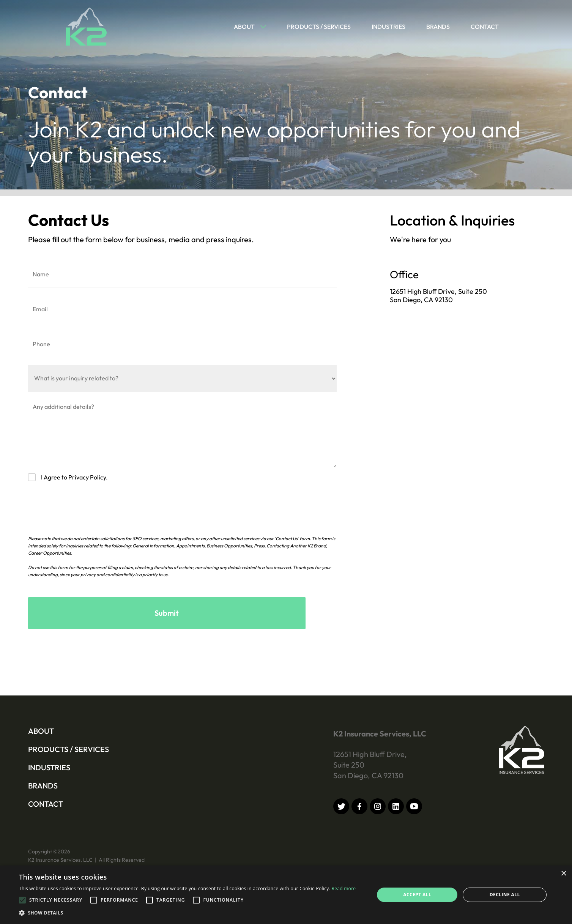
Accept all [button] (417, 895)
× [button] (563, 874)
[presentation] (86, 505)
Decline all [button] (505, 895)
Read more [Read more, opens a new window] (344, 889)
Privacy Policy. (88, 477)
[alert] (286, 895)
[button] (246, 27)
